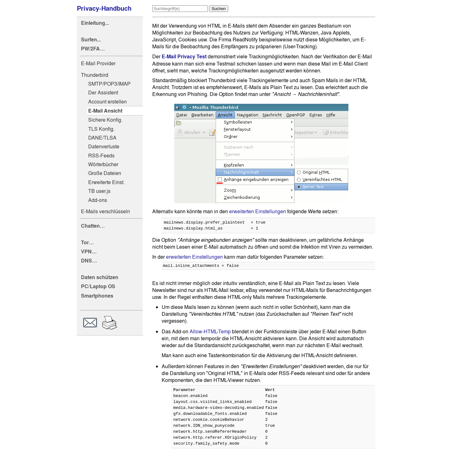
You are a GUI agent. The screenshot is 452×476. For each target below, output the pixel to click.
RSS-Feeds (101, 156)
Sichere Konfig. (105, 120)
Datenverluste (104, 146)
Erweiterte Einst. (106, 182)
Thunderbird (95, 75)
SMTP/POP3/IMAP (109, 84)
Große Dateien (105, 173)
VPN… (89, 252)
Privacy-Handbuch (104, 8)
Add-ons (98, 200)
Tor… (87, 243)
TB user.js (99, 191)
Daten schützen (100, 277)
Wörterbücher (103, 164)
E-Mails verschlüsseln (105, 211)
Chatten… (93, 226)
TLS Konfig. (101, 129)
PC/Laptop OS (98, 286)
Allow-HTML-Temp (210, 334)
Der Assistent (103, 93)
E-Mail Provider (98, 63)
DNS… (89, 261)
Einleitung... (95, 23)
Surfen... (91, 40)
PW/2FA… (93, 49)
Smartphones (97, 296)
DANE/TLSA (102, 138)
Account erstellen (108, 102)
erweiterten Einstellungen (258, 211)
